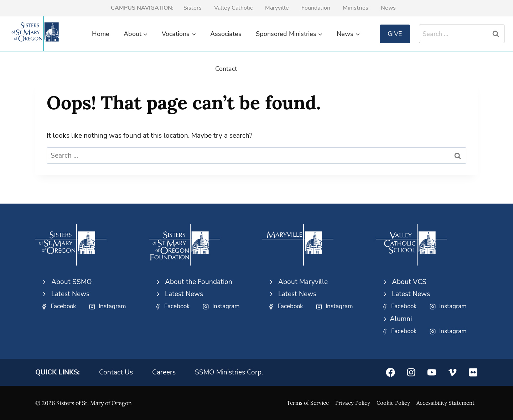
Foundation (316, 8)
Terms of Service (308, 403)
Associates (226, 34)
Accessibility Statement (445, 403)
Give (395, 34)
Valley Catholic (233, 8)
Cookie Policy (393, 403)
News (388, 8)
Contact (226, 69)
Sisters (193, 8)
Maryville (277, 8)
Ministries (356, 8)
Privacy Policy (353, 403)
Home (101, 34)
